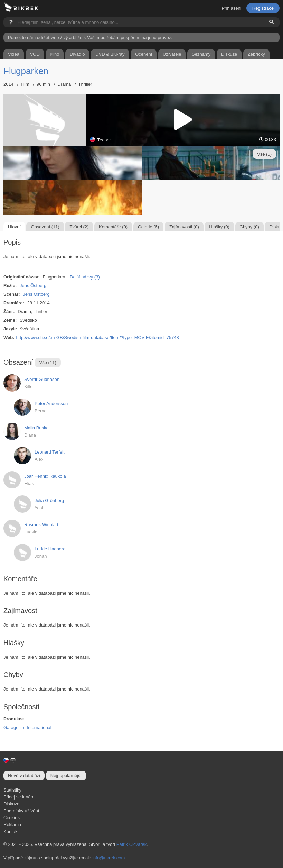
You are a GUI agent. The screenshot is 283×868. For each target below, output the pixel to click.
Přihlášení (232, 8)
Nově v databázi (24, 775)
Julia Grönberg (49, 500)
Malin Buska (36, 428)
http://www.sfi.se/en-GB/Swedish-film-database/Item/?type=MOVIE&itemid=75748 (98, 337)
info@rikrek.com (109, 858)
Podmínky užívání (21, 811)
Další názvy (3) (85, 277)
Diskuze (11, 804)
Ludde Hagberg (50, 549)
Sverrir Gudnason (42, 379)
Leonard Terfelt (50, 452)
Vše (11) (48, 362)
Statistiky (12, 790)
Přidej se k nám (19, 797)
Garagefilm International (27, 727)
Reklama (12, 825)
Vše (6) (264, 154)
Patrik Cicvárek (131, 844)
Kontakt (11, 832)
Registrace (263, 8)
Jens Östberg (33, 286)
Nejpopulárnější (66, 775)
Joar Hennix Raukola (45, 476)
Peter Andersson (51, 404)
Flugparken (26, 71)
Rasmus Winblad (41, 525)
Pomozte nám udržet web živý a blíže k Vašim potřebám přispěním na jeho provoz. (90, 38)
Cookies (12, 818)
